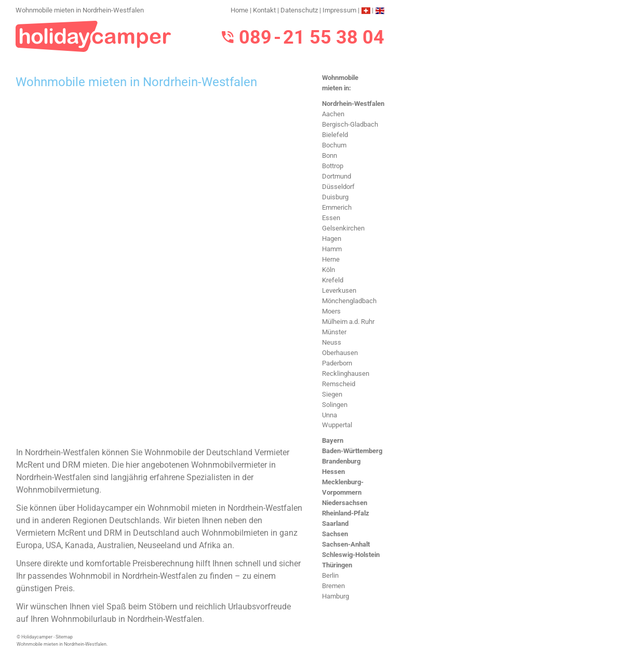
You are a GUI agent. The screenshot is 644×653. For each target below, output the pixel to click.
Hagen (332, 239)
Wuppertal (337, 425)
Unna (330, 415)
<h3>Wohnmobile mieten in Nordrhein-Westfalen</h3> (160, 268)
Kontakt (264, 10)
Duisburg (335, 197)
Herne (331, 259)
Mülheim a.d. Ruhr (348, 322)
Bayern (333, 440)
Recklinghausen (346, 373)
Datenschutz (299, 10)
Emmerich (337, 207)
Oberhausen (340, 353)
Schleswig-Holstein (351, 555)
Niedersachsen (345, 503)
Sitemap (64, 637)
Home (239, 10)
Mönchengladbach (349, 301)
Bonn (330, 155)
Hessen (333, 472)
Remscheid (339, 384)
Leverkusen (339, 290)
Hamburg (336, 596)
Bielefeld (335, 135)
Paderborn (337, 363)
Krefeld (333, 280)
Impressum (339, 10)
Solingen (335, 405)
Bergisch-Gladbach (350, 124)
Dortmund (337, 176)
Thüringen (337, 565)
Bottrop (333, 166)
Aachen (333, 114)
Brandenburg (341, 461)
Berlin (330, 575)
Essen (331, 218)
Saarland (335, 523)
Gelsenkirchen (343, 228)
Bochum (334, 145)
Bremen (333, 586)
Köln (328, 270)
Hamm (332, 249)
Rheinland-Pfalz (346, 513)
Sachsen (335, 534)
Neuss (332, 342)
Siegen (332, 394)
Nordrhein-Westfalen (353, 104)
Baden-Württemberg (352, 451)
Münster (334, 332)
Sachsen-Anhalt (346, 544)
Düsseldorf (338, 187)
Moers (331, 311)
